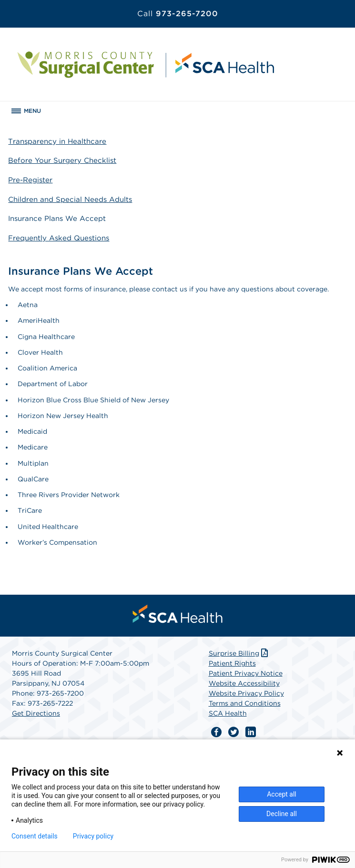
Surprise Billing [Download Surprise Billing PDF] (239, 653)
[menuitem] (178, 614)
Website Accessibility (244, 683)
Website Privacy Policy (246, 693)
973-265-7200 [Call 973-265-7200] (178, 14)
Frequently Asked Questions (59, 238)
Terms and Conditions (245, 703)
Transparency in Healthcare (57, 141)
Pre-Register (30, 180)
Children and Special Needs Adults (70, 200)
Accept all (282, 794)
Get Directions (36, 713)
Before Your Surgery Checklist (62, 160)
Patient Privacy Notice (246, 673)
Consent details (35, 836)
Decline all (282, 814)
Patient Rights (232, 663)
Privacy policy (93, 836)
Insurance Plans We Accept (57, 219)
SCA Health (228, 713)
